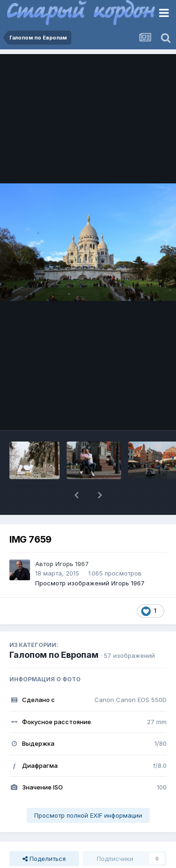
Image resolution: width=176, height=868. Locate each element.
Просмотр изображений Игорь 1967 (90, 583)
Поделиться (44, 859)
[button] (77, 495)
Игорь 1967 (72, 564)
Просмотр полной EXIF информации (88, 815)
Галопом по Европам (54, 655)
